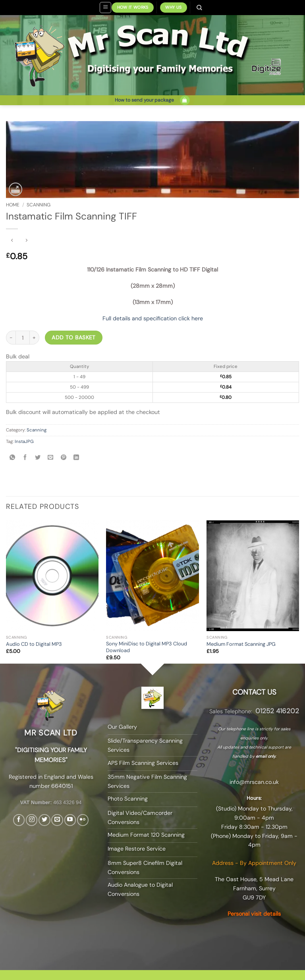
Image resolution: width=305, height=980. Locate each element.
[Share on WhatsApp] (12, 458)
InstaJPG (24, 442)
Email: (254, 771)
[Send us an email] (57, 820)
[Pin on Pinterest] (63, 458)
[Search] (200, 8)
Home (13, 205)
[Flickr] (83, 820)
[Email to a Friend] (51, 458)
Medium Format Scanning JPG (241, 644)
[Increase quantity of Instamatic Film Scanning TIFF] (35, 338)
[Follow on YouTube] (70, 820)
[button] (105, 8)
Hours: (254, 798)
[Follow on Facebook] (19, 820)
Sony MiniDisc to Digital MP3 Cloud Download (147, 647)
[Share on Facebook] (25, 458)
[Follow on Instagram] (32, 820)
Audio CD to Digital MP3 (34, 644)
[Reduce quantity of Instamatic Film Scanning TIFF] (11, 338)
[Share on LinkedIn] (76, 458)
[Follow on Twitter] (44, 820)
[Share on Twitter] (38, 458)
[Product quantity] (23, 338)
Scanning (39, 205)
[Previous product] (27, 241)
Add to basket (73, 337)
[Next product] (12, 241)
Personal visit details (254, 914)
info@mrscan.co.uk (254, 782)
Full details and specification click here (153, 318)
